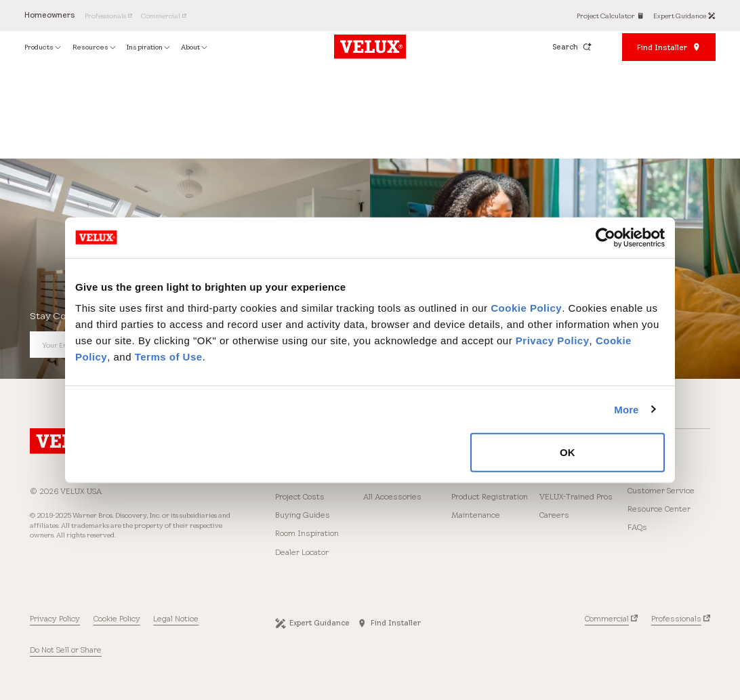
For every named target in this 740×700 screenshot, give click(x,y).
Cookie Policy (526, 308)
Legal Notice (176, 619)
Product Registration (490, 497)
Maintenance (476, 515)
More (626, 409)
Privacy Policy (553, 341)
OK (568, 452)
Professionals (676, 619)
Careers (554, 515)
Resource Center (659, 509)
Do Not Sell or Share (66, 650)
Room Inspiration (307, 533)
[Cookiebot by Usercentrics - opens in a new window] (605, 237)
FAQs (637, 527)
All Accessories (392, 497)
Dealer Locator (302, 552)
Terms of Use (169, 357)
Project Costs (300, 497)
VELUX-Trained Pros (576, 497)
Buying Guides (303, 515)
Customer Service (661, 491)
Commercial (607, 619)
